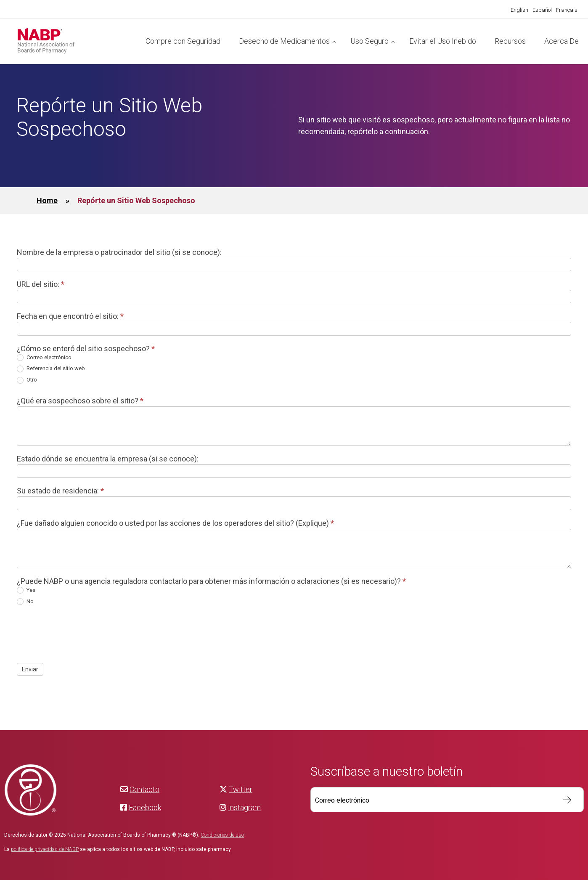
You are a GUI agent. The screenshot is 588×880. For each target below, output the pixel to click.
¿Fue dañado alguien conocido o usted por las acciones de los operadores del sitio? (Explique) (175, 523)
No (25, 602)
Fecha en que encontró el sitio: (70, 316)
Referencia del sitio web (51, 369)
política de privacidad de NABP (45, 849)
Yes (26, 590)
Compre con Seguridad (183, 41)
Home (47, 200)
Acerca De (562, 41)
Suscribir (563, 800)
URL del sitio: (41, 284)
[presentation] (81, 634)
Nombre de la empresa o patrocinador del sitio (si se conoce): (119, 252)
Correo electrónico (44, 358)
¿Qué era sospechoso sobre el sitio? (80, 401)
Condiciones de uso (222, 835)
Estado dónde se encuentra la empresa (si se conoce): (108, 459)
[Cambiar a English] (519, 10)
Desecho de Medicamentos (284, 41)
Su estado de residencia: (60, 491)
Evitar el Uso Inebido (443, 41)
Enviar (30, 669)
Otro (27, 380)
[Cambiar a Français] (567, 10)
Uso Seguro (369, 41)
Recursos (510, 41)
